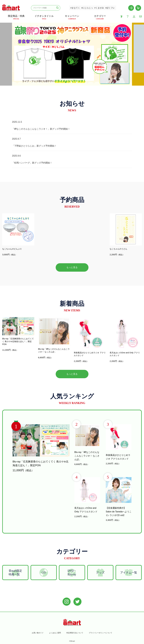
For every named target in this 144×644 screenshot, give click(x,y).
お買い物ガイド (38, 633)
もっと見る (72, 267)
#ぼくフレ (110, 8)
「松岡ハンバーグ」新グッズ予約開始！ (32, 163)
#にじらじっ (87, 8)
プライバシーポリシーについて (100, 633)
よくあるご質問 (55, 633)
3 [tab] (78, 83)
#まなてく (75, 8)
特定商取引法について (75, 633)
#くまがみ (99, 8)
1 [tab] (66, 83)
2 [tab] (72, 83)
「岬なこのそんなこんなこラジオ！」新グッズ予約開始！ (41, 129)
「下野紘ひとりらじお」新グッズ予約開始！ (34, 146)
